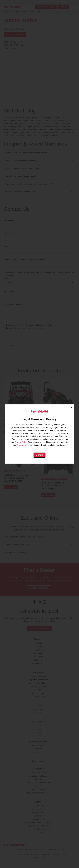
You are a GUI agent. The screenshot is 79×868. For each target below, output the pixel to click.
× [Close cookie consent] (71, 408)
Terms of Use (22, 445)
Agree (40, 455)
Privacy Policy (20, 442)
